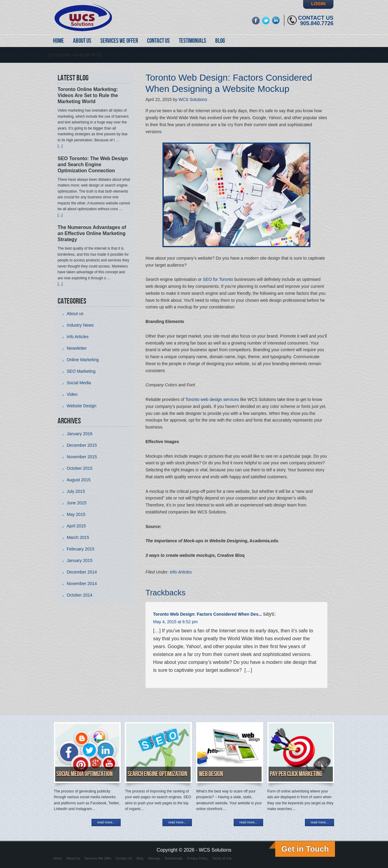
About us (75, 314)
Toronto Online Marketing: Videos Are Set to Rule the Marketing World (88, 95)
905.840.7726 (317, 23)
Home (57, 858)
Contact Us (316, 18)
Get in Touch (305, 849)
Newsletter (77, 348)
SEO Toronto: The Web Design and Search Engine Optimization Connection (93, 165)
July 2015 (76, 491)
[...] (60, 146)
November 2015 (82, 457)
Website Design (82, 406)
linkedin (276, 20)
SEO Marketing (81, 371)
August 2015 (79, 480)
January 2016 (80, 434)
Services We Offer (98, 858)
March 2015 (78, 537)
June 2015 (77, 503)
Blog (140, 858)
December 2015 (82, 445)
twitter (266, 20)
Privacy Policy (197, 858)
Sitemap (154, 858)
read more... (106, 822)
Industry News (80, 325)
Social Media (79, 383)
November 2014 (82, 584)
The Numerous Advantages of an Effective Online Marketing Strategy (92, 233)
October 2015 (80, 468)
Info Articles (181, 572)
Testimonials (174, 858)
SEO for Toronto (218, 279)
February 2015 (80, 549)
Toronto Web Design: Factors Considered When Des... (207, 614)
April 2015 (76, 526)
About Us (73, 858)
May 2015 (76, 514)
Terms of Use (222, 858)
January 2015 (80, 560)
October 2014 (80, 595)
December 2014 (82, 572)
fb (256, 20)
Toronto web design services (212, 399)
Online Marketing (83, 360)
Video (72, 394)
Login (318, 3)
